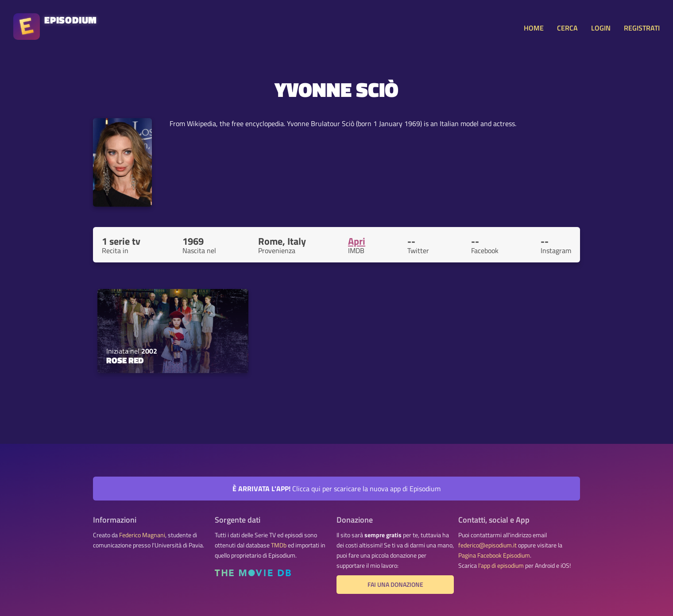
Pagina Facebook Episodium (494, 555)
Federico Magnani (142, 535)
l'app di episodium (501, 566)
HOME (534, 28)
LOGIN (601, 28)
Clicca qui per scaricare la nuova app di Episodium (336, 489)
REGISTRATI (642, 28)
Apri (357, 241)
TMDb (279, 545)
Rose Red (125, 360)
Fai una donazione (395, 585)
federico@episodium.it (487, 545)
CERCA (567, 28)
